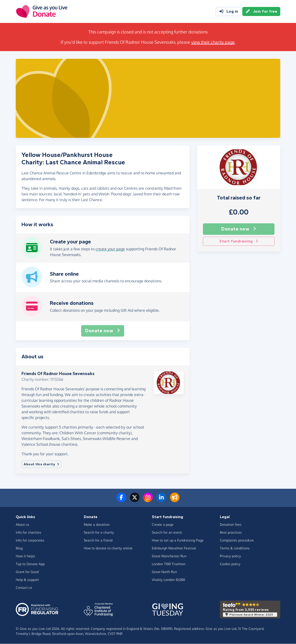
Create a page (163, 524)
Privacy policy (230, 556)
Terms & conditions (235, 548)
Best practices (231, 532)
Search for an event (167, 532)
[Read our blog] (175, 500)
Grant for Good (27, 572)
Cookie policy (230, 564)
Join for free (261, 11)
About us (23, 524)
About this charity (41, 464)
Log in (229, 11)
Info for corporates (30, 540)
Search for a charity (99, 532)
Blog (19, 548)
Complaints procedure (237, 540)
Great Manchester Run (169, 556)
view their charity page (213, 42)
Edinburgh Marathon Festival (174, 548)
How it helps (25, 556)
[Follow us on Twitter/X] (135, 500)
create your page (110, 249)
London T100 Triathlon (169, 564)
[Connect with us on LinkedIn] (161, 500)
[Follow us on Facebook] (121, 500)
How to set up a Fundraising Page (178, 540)
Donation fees (231, 524)
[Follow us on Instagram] (148, 500)
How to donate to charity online (108, 548)
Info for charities (29, 532)
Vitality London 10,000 (168, 580)
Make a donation (97, 524)
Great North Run (164, 572)
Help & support (27, 580)
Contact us (24, 588)
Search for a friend (98, 540)
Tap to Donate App (30, 564)
